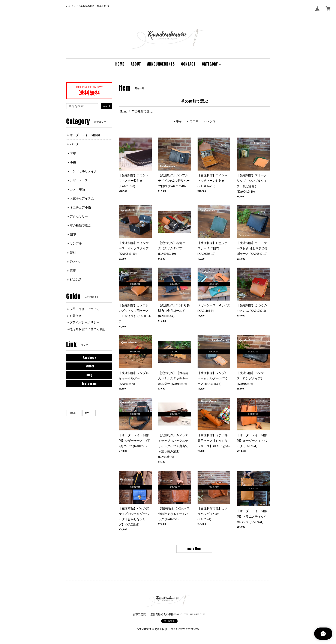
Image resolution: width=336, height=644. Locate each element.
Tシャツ (75, 262)
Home (123, 112)
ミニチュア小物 (80, 207)
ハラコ (211, 121)
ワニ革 (194, 121)
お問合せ (75, 316)
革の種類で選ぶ (80, 225)
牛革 (179, 121)
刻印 (73, 234)
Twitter (89, 366)
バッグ (74, 144)
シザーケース (79, 180)
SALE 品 (76, 280)
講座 (73, 271)
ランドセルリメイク (83, 171)
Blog (89, 375)
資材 (73, 253)
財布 (73, 153)
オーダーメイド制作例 (85, 135)
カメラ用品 (77, 189)
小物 (73, 162)
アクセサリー (79, 216)
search (107, 106)
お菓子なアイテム (82, 198)
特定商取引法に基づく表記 (87, 329)
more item (194, 549)
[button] (211, 64)
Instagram (89, 384)
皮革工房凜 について (84, 309)
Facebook (89, 358)
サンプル (76, 243)
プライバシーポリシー (84, 323)
